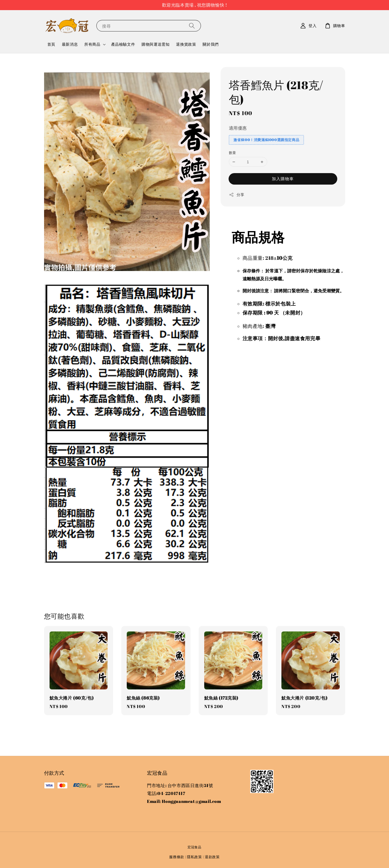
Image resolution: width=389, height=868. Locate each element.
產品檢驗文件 (123, 44)
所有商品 (92, 44)
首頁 (51, 44)
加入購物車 (283, 179)
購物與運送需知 (155, 44)
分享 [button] (237, 195)
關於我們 (211, 44)
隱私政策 (195, 857)
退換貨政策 (186, 44)
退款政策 (212, 857)
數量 (233, 153)
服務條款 (177, 857)
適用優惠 (238, 128)
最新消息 (70, 44)
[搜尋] (192, 26)
